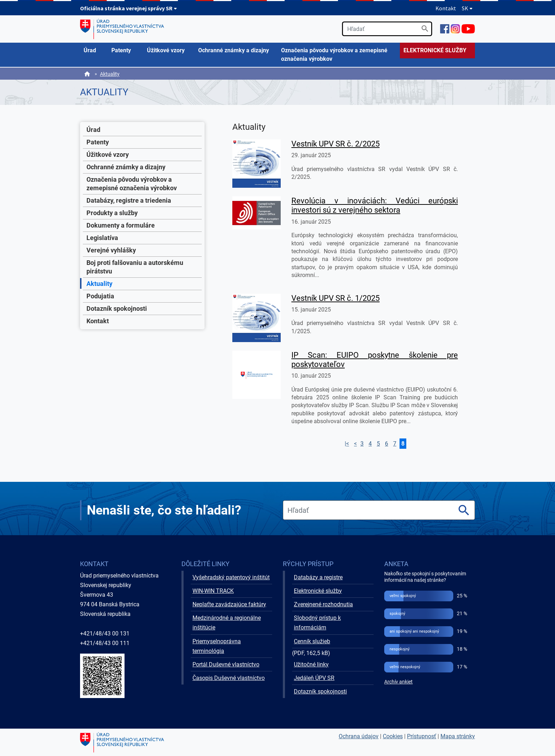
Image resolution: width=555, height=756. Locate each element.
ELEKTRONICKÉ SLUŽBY (435, 50)
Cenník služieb (312, 641)
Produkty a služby (112, 213)
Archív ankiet (398, 682)
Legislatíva (102, 238)
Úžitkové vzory (108, 155)
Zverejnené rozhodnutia (323, 604)
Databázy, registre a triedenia (129, 200)
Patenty (98, 142)
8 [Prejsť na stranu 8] (403, 444)
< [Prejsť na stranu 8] (355, 444)
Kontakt (446, 8)
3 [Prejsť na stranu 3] (362, 444)
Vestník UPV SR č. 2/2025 (335, 144)
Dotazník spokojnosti (117, 308)
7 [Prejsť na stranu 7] (395, 444)
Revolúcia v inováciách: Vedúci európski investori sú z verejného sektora (375, 205)
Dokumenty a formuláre (121, 225)
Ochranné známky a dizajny (126, 167)
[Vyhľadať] (425, 29)
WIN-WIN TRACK (213, 591)
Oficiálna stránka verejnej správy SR (129, 8)
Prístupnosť (422, 736)
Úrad (93, 130)
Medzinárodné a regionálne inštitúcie (227, 623)
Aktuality (110, 74)
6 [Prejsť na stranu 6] (387, 444)
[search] (387, 29)
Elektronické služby (318, 591)
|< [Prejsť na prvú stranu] (347, 444)
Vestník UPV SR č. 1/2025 (335, 298)
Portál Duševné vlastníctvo (226, 664)
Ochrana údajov (359, 736)
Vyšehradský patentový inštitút (231, 577)
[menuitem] (94, 50)
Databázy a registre (318, 577)
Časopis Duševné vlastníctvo (229, 678)
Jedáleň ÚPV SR (314, 678)
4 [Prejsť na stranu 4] (370, 444)
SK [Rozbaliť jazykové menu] (467, 8)
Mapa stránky (458, 736)
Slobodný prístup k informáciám (317, 623)
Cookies (393, 736)
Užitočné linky (311, 664)
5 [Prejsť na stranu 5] (378, 444)
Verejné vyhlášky (111, 250)
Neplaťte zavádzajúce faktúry (229, 604)
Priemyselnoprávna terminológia (217, 646)
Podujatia (100, 296)
